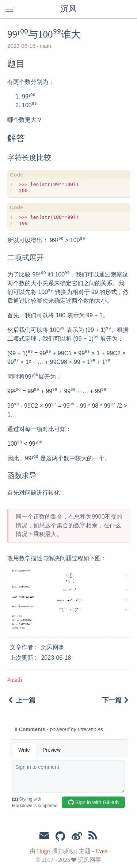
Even (101, 851)
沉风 (69, 9)
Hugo (43, 851)
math (45, 46)
